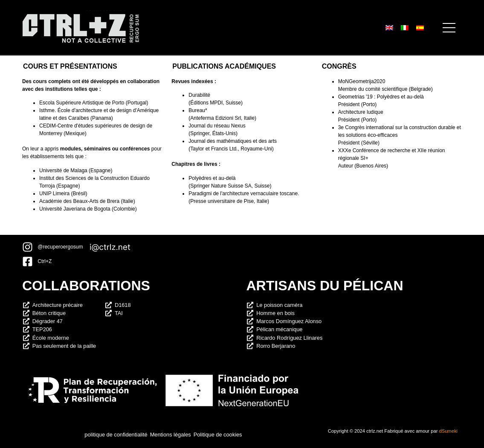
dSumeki (448, 431)
